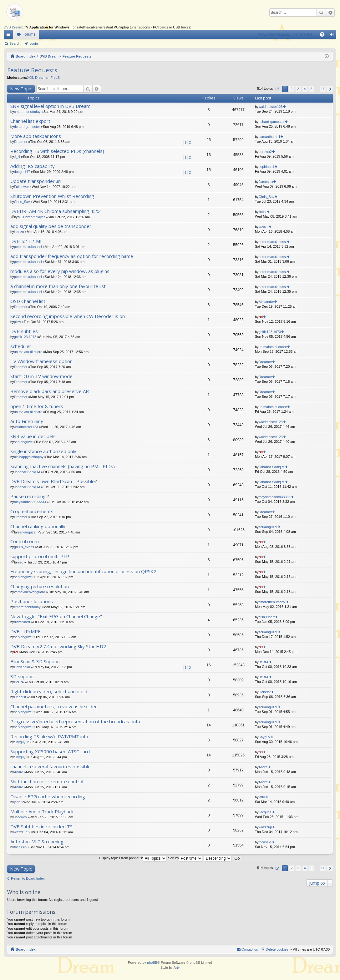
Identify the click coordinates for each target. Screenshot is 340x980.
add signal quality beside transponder (51, 226)
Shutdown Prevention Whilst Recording (52, 196)
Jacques (20, 817)
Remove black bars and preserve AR (50, 391)
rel (261, 317)
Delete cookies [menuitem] (277, 949)
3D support (23, 677)
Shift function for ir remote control (47, 782)
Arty (177, 967)
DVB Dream (13, 27)
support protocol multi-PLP (40, 556)
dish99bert (22, 622)
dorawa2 (265, 152)
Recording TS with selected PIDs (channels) (57, 151)
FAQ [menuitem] (324, 36)
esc (20, 562)
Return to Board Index (28, 878)
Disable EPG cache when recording (48, 797)
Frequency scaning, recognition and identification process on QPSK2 (83, 571)
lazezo (19, 232)
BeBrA (264, 662)
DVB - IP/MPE (25, 631)
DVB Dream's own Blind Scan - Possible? (54, 481)
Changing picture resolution (40, 586)
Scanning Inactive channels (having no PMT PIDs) (63, 466)
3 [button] (298, 89)
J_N (17, 157)
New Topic (21, 89)
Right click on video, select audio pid (49, 692)
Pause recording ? (30, 496)
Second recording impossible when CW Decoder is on (68, 316)
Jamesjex (266, 182)
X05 (30, 78)
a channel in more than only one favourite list (58, 286)
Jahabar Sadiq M (27, 472)
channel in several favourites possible (51, 767)
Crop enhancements (32, 511)
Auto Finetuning (27, 421)
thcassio (20, 847)
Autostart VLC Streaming (37, 842)
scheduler (21, 346)
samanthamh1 (270, 137)
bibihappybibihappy (29, 457)
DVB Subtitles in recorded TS (41, 827)
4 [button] (305, 89)
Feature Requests (77, 56)
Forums (29, 34)
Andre (19, 772)
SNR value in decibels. (33, 436)
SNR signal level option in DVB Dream (50, 106)
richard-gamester (27, 127)
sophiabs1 (266, 167)
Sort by (185, 858)
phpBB (152, 962)
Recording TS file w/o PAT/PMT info (49, 737)
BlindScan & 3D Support (36, 662)
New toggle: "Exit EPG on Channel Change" (56, 616)
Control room (25, 541)
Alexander (266, 302)
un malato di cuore (28, 352)
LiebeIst (20, 697)
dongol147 (22, 172)
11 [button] (323, 89)
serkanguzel (23, 442)
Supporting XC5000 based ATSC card (50, 752)
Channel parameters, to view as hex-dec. (54, 707)
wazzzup (21, 832)
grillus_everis (24, 547)
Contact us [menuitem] (250, 949)
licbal (263, 212)
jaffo (17, 802)
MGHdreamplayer (31, 217)
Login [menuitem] (333, 36)
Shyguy (20, 742)
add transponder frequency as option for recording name (72, 256)
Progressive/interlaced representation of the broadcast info (75, 722)
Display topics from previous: (133, 858)
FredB (55, 78)
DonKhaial (22, 667)
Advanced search (330, 13)
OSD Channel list (28, 301)
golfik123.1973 (25, 337)
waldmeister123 (271, 107)
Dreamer (42, 78)
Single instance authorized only (43, 451)
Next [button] (330, 89)
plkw (18, 322)
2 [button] (292, 89)
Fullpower (22, 187)
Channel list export (30, 121)
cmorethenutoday (27, 112)
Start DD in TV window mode (41, 376)
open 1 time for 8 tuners (37, 406)
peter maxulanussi (28, 247)
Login (34, 43)
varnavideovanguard (30, 592)
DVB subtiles (24, 331)
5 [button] (312, 89)
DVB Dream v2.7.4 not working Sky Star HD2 (58, 647)
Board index (26, 56)
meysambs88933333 (30, 502)
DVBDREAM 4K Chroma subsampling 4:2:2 (56, 211)
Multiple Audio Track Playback (42, 812)
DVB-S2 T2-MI (26, 241)
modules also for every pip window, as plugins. (60, 271)
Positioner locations (32, 601)
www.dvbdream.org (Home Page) (286, 34)
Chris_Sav (22, 202)
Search (321, 13)
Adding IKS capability (33, 166)
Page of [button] (277, 89)
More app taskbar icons (36, 136)
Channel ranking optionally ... (40, 526)
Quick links (10, 36)
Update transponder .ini (36, 181)
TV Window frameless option (41, 361)
